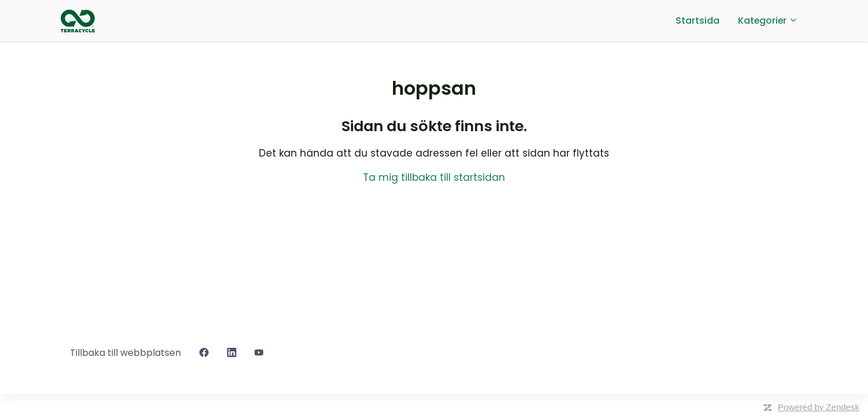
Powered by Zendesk (819, 407)
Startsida (698, 21)
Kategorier (768, 21)
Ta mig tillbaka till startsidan (434, 177)
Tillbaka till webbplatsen (125, 353)
